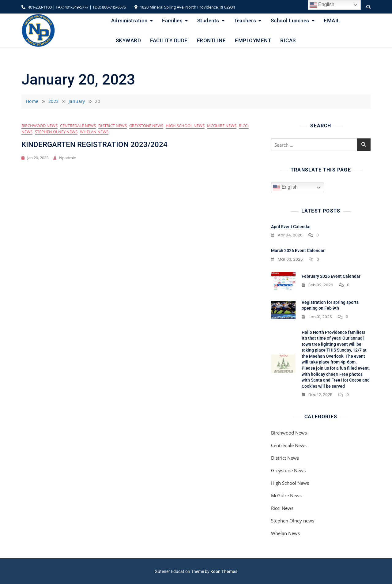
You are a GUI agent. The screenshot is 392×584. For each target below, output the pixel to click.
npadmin (68, 158)
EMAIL (332, 21)
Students (208, 21)
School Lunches (290, 21)
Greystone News (146, 126)
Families (172, 21)
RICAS (288, 40)
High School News (185, 126)
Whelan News (94, 132)
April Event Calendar (291, 227)
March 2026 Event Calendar (298, 251)
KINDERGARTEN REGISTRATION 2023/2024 (94, 145)
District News (113, 126)
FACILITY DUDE (169, 40)
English (285, 187)
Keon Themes (224, 571)
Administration (129, 21)
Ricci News (282, 508)
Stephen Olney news (56, 132)
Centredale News (78, 126)
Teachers (245, 21)
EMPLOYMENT (253, 40)
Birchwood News (40, 126)
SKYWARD (128, 40)
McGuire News (222, 126)
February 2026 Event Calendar (331, 276)
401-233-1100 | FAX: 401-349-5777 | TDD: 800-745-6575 (74, 7)
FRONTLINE (211, 40)
